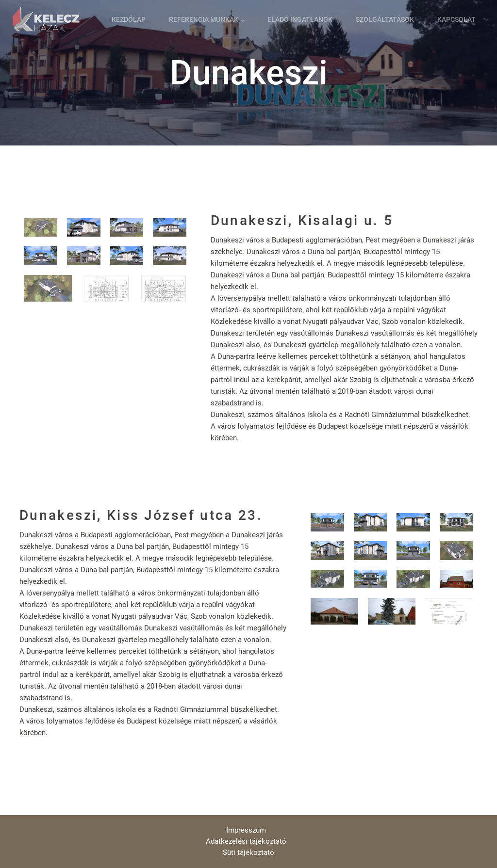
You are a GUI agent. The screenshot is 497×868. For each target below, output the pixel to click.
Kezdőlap (129, 19)
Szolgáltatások (385, 19)
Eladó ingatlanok (300, 19)
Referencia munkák (204, 19)
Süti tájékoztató (248, 852)
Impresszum (246, 830)
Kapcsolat (456, 19)
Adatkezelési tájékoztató (246, 841)
